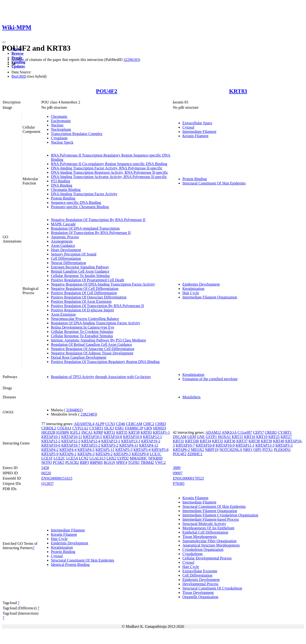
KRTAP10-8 (113, 437)
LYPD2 (123, 458)
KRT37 (242, 441)
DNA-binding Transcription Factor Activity (84, 194)
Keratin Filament (195, 136)
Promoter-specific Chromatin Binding (80, 207)
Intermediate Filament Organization (210, 297)
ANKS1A (229, 432)
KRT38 (134, 432)
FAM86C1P (134, 428)
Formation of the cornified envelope (210, 379)
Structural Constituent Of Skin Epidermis (214, 183)
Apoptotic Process (65, 237)
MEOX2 (197, 450)
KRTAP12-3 (71, 441)
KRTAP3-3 (284, 445)
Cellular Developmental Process (207, 558)
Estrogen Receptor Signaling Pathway (80, 267)
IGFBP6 (63, 432)
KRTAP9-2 (104, 454)
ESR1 (119, 428)
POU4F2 (107, 91)
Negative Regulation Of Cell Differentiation (85, 289)
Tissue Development (198, 593)
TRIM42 (147, 463)
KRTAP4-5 (86, 450)
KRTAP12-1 (153, 437)
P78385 (179, 484)
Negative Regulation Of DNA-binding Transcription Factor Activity (103, 284)
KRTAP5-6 (160, 450)
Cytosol (188, 127)
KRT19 (262, 437)
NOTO (47, 463)
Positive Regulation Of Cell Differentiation (84, 293)
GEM (192, 437)
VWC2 (160, 463)
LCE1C (156, 454)
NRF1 (248, 450)
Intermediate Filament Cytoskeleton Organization (220, 515)
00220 (46, 473)
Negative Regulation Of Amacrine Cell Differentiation (93, 349)
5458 (45, 468)
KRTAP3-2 (110, 445)
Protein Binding (63, 198)
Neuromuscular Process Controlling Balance (85, 319)
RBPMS (96, 463)
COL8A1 (64, 428)
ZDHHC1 (195, 454)
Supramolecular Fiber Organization (209, 541)
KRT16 (250, 437)
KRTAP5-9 (50, 454)
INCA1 (87, 432)
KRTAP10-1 (51, 437)
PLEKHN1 (282, 450)
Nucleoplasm (61, 129)
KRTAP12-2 (51, 441)
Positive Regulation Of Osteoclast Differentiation (89, 297)
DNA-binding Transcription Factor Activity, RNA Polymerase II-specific (107, 168)
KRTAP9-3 (122, 454)
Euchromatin (61, 121)
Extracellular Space (197, 123)
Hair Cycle (191, 293)
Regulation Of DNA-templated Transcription (85, 228)
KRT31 (110, 432)
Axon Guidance (63, 246)
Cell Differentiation (66, 258)
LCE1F (47, 458)
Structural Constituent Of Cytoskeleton (212, 588)
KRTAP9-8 (140, 454)
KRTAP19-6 (51, 445)
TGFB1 (134, 463)
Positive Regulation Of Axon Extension (81, 301)
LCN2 (84, 458)
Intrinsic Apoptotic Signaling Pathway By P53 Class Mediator (98, 340)
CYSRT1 (96, 428)
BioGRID (19, 76)
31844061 (74, 410)
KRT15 (238, 437)
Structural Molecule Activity (204, 524)
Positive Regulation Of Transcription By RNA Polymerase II (97, 306)
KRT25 (274, 437)
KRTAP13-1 (111, 441)
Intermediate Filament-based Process (211, 519)
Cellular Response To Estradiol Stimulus (82, 336)
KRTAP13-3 (131, 441)
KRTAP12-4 (91, 441)
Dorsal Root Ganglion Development (79, 357)
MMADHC (138, 458)
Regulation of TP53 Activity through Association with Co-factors (101, 377)
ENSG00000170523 (188, 478)
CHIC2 (149, 424)
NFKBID (155, 458)
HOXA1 (224, 437)
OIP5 (257, 450)
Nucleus (57, 125)
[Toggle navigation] (4, 42)
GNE (201, 437)
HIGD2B (48, 432)
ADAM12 (213, 432)
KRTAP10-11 (72, 437)
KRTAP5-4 (142, 450)
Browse (17, 53)
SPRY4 (122, 463)
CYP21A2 (80, 428)
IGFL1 (75, 432)
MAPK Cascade (63, 224)
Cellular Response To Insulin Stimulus (80, 276)
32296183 (131, 60)
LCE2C (59, 458)
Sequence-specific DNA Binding (76, 203)
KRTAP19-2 (151, 441)
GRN (148, 428)
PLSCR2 (72, 463)
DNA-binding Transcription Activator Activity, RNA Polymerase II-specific (109, 177)
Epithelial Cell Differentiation (205, 532)
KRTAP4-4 (68, 450)
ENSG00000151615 (57, 478)
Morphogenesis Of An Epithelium (208, 528)
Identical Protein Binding (70, 565)
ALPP (100, 424)
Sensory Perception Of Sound (74, 254)
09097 (178, 473)
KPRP (98, 432)
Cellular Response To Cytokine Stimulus (82, 332)
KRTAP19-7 (71, 445)
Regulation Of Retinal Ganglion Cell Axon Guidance (92, 344)
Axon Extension (63, 314)
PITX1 (268, 450)
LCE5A (72, 458)
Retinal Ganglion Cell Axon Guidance (80, 271)
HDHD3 (159, 428)
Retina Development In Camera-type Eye (83, 327)
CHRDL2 (49, 428)
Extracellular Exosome (200, 571)
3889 (177, 468)
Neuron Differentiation (68, 263)
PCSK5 (59, 463)
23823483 (88, 414)
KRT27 (286, 437)
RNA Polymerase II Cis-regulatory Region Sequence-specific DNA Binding (109, 164)
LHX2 (111, 458)
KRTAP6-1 (68, 454)
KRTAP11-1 (245, 445)
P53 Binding (60, 181)
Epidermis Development (201, 284)
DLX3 (109, 428)
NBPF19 (212, 450)
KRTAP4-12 (149, 445)
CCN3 (110, 424)
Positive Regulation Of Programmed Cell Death (87, 280)
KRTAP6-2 (181, 450)
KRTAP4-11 (129, 445)
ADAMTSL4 (84, 424)
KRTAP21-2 (91, 445)
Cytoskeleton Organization (203, 549)
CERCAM (134, 424)
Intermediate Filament (199, 132)
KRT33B (192, 441)
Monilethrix (191, 397)
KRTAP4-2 (50, 450)
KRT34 (205, 441)
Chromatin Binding (66, 190)
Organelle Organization (200, 597)
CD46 (120, 424)
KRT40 (279, 441)
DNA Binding (62, 185)
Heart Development (66, 250)
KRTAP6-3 (86, 454)
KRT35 (122, 432)
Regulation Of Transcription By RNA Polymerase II (91, 233)
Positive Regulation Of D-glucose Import (82, 310)
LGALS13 (98, 458)
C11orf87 (245, 432)
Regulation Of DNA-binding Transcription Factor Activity (96, 323)
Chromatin (59, 116)
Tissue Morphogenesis (200, 537)
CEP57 (258, 432)
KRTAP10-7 (185, 445)
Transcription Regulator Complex (77, 134)
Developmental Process (200, 584)
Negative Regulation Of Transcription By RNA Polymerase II (98, 220)
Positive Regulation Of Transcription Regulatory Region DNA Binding (105, 362)
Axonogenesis (62, 241)
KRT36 (230, 441)
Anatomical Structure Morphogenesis (211, 545)
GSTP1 (211, 437)
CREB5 (271, 432)
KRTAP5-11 (105, 450)
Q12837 (48, 484)
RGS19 (109, 463)
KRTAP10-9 (132, 437)
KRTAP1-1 (161, 432)
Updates (18, 66)
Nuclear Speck (62, 142)
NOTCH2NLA (231, 450)
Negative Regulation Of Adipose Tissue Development (92, 353)
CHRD (160, 424)
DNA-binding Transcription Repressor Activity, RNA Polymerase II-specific (109, 172)
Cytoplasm (59, 138)
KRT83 (238, 91)
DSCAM (180, 437)
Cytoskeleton (192, 554)
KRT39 (266, 441)
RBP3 (84, 463)
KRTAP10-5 (93, 437)
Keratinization (193, 289)
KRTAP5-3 (124, 450)
